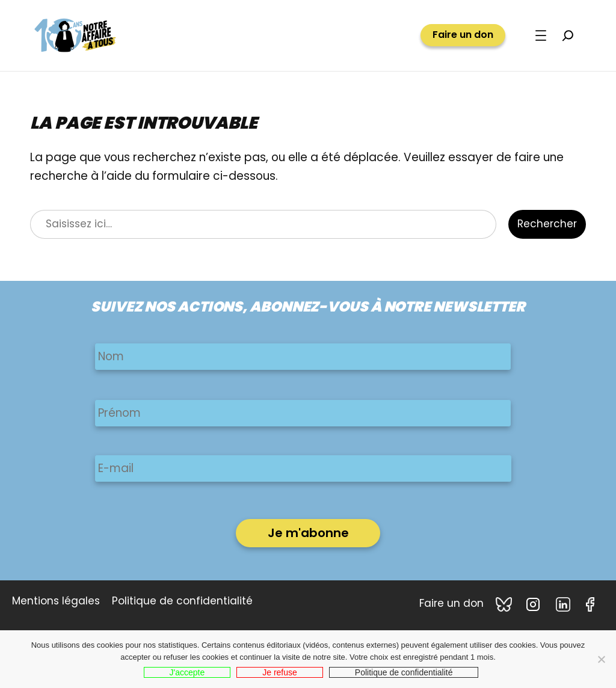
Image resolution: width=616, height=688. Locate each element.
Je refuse (280, 672)
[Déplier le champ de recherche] (568, 35)
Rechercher (547, 224)
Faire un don (463, 35)
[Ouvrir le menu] (541, 35)
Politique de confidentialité (404, 672)
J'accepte (187, 672)
